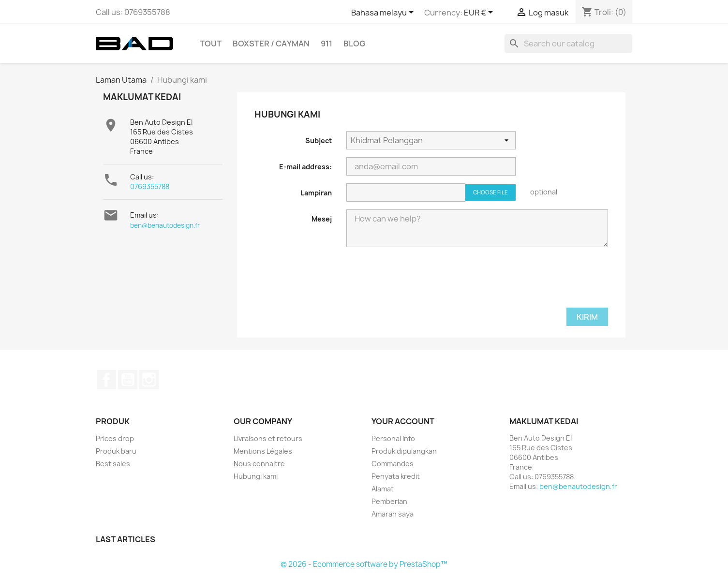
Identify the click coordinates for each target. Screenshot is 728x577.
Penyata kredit (396, 476)
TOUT (211, 44)
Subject (319, 141)
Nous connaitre (259, 464)
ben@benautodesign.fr (165, 225)
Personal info (393, 438)
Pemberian (389, 501)
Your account (403, 421)
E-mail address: (305, 167)
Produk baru (116, 451)
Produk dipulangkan (404, 451)
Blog (354, 44)
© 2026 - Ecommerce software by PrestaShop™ (364, 564)
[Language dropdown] (384, 13)
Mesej (322, 219)
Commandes (393, 464)
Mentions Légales (263, 451)
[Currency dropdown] (480, 13)
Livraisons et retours (268, 438)
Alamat (383, 489)
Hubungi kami (256, 476)
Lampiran (316, 193)
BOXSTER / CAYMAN (271, 44)
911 (327, 44)
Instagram (149, 380)
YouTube (128, 380)
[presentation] (420, 284)
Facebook (106, 380)
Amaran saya (393, 514)
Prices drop (115, 438)
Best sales (113, 464)
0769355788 (150, 186)
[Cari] (568, 44)
